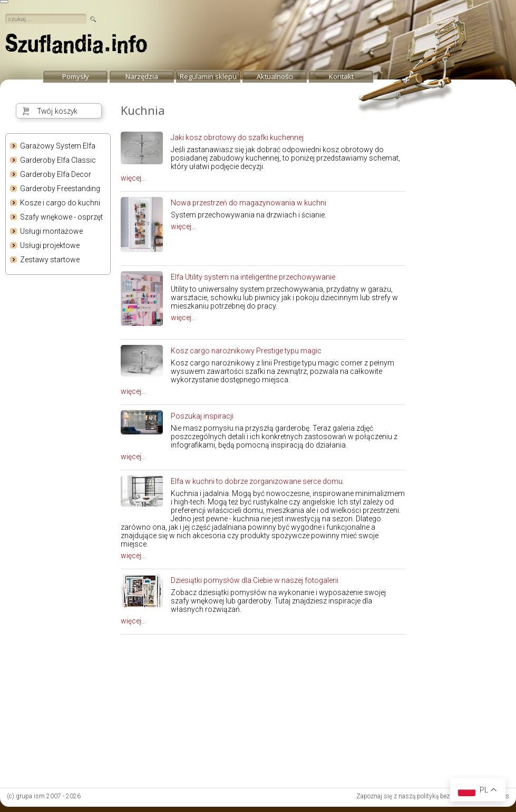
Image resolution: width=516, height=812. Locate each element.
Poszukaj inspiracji (202, 416)
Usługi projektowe (50, 245)
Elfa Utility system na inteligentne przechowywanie (253, 277)
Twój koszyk (57, 111)
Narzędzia (142, 76)
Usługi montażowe (51, 231)
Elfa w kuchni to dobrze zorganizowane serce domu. (257, 481)
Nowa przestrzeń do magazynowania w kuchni (249, 203)
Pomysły (76, 76)
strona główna (76, 46)
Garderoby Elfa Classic (58, 160)
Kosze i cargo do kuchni (60, 203)
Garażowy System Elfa (58, 146)
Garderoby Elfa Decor (56, 174)
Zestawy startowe (50, 260)
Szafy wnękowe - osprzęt (61, 217)
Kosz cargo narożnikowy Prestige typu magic (246, 351)
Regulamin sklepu (208, 76)
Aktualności (275, 76)
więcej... (133, 178)
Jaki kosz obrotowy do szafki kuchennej (237, 137)
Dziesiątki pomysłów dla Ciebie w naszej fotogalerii (255, 580)
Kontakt (341, 76)
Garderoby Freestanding (60, 189)
